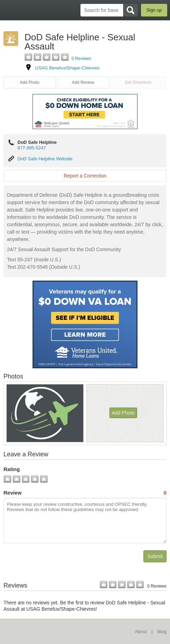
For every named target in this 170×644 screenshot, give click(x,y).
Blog (162, 632)
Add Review (83, 82)
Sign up (154, 10)
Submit (155, 556)
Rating (12, 469)
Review (85, 493)
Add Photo (30, 82)
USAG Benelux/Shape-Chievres (67, 68)
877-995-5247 (32, 148)
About (141, 632)
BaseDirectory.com (9, 10)
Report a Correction (85, 176)
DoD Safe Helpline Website (45, 159)
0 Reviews (81, 59)
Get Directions (138, 82)
